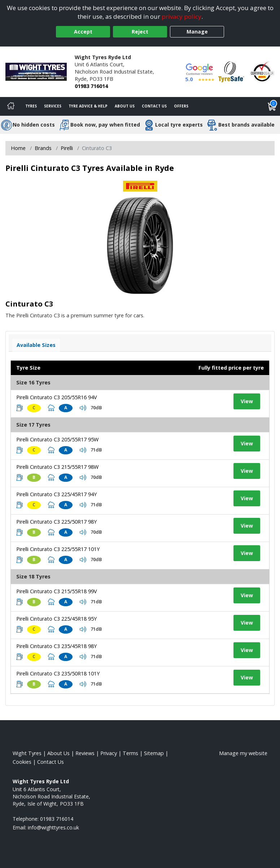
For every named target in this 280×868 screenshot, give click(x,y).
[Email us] (53, 827)
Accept (83, 32)
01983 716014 (91, 86)
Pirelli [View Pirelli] (67, 148)
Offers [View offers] (181, 106)
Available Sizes (36, 345)
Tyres (31, 106)
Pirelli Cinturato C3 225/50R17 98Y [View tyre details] (56, 522)
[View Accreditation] (231, 71)
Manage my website (243, 753)
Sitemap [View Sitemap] (154, 753)
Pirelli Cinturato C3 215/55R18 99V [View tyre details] (57, 591)
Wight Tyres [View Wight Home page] (27, 753)
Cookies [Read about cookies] (22, 762)
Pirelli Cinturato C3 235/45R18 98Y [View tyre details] (56, 646)
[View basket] (272, 106)
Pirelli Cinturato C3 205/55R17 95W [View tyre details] (57, 439)
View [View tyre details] (247, 401)
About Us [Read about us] (58, 753)
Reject (140, 32)
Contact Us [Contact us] (154, 106)
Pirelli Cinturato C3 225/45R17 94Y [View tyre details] (56, 494)
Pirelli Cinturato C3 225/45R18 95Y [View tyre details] (56, 619)
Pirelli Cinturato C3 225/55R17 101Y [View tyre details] (58, 549)
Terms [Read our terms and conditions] (130, 753)
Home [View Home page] (18, 148)
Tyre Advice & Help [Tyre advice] (88, 106)
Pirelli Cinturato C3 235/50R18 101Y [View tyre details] (58, 673)
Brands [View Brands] (43, 148)
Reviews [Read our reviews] (85, 753)
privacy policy (181, 16)
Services (53, 106)
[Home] (11, 106)
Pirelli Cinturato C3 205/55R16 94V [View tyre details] (57, 397)
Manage (197, 32)
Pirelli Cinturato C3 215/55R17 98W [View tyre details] (57, 467)
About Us (125, 106)
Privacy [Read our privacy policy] (109, 753)
